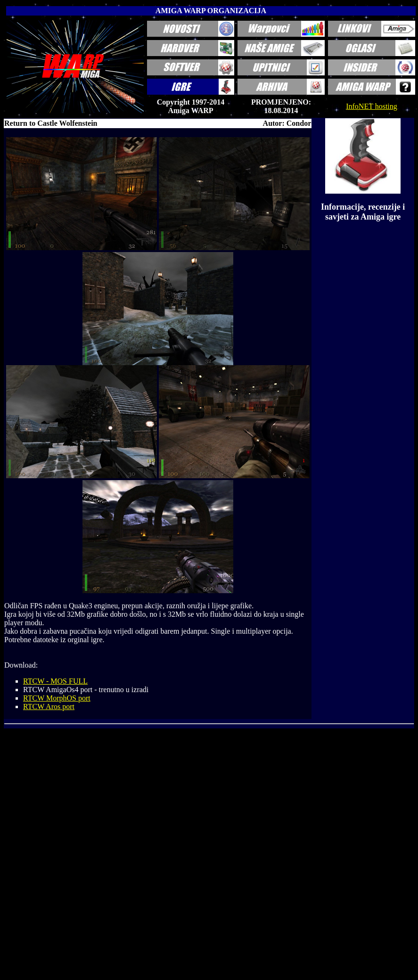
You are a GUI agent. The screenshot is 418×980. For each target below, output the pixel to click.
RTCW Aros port (49, 706)
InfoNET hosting (372, 106)
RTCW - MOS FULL (55, 681)
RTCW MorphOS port (57, 698)
